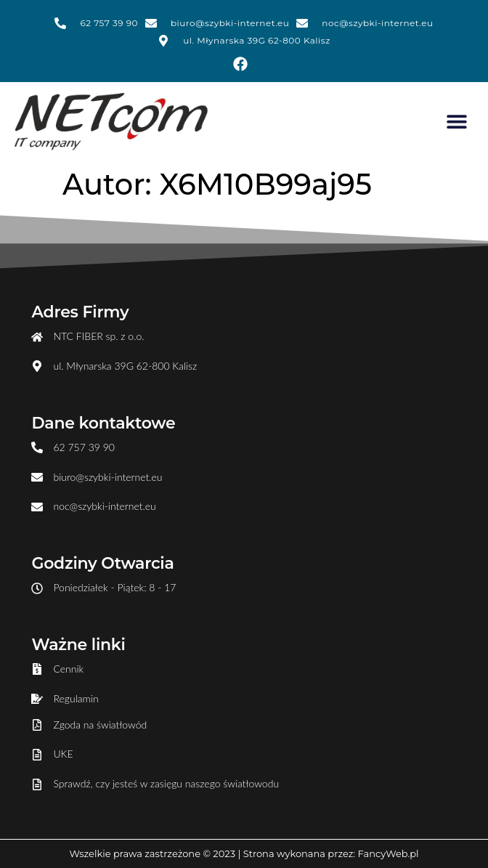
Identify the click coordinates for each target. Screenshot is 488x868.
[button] (457, 122)
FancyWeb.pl (389, 853)
